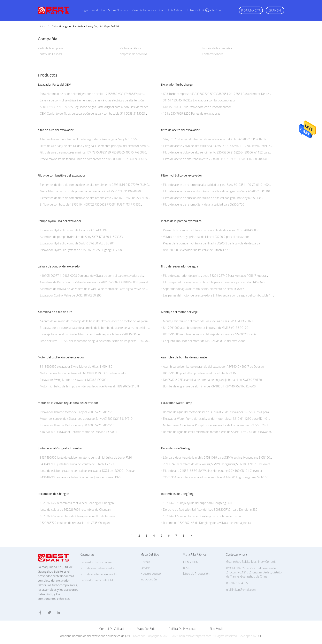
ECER (260, 636)
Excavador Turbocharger (177, 84)
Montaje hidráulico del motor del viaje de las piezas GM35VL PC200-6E (208, 321)
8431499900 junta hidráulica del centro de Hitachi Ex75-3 (77, 464)
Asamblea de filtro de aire (55, 312)
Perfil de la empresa (51, 48)
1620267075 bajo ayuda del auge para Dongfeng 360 (197, 503)
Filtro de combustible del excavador (62, 175)
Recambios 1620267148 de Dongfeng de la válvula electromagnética (207, 523)
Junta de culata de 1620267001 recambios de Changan (75, 510)
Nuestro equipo (151, 574)
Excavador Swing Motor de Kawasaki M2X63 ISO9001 (74, 380)
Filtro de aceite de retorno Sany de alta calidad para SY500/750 (204, 204)
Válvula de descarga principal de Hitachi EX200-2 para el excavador (206, 237)
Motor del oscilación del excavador (61, 357)
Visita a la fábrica (131, 48)
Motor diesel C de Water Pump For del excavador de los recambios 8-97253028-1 (216, 425)
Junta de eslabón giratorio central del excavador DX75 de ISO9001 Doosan (88, 471)
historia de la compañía (217, 48)
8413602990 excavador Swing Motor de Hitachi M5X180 (76, 367)
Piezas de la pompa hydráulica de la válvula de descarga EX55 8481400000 (211, 230)
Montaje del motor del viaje (179, 312)
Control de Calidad (50, 54)
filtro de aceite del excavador (180, 130)
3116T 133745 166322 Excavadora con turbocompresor (199, 100)
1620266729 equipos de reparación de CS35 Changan (75, 523)
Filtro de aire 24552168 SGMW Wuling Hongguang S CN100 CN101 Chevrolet (213, 471)
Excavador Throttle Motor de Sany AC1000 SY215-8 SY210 (77, 425)
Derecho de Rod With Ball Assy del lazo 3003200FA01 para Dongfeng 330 (210, 510)
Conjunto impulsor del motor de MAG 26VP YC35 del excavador (204, 341)
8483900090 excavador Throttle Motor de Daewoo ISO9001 (78, 432)
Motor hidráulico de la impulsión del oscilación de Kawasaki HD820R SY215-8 (89, 386)
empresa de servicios (134, 54)
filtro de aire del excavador (56, 130)
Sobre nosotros (118, 10)
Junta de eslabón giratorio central (60, 448)
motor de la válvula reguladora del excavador (68, 403)
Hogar (84, 10)
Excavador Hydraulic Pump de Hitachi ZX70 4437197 (74, 230)
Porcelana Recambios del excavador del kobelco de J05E (95, 636)
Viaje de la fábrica (144, 10)
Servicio (145, 568)
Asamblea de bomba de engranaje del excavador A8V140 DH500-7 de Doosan (213, 367)
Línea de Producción (196, 574)
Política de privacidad (183, 629)
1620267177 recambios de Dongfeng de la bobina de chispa (202, 516)
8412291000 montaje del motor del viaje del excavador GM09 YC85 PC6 (209, 334)
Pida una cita (251, 10)
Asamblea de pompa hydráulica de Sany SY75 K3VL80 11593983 (81, 237)
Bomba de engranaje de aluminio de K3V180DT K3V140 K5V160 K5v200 (209, 386)
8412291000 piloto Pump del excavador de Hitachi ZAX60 (200, 373)
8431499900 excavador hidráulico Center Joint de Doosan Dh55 (81, 477)
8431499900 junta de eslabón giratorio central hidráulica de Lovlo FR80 (86, 457)
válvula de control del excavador (59, 266)
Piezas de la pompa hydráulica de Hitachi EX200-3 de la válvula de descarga (212, 243)
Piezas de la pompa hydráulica (181, 221)
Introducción (149, 579)
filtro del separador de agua (180, 266)
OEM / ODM (191, 562)
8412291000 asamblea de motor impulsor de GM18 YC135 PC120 (206, 328)
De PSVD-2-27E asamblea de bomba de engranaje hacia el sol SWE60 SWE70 (212, 380)
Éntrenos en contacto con (204, 10)
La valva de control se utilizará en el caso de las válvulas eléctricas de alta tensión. (92, 100)
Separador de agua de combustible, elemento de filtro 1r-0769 (203, 289)
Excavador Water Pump (177, 403)
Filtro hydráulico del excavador (182, 175)
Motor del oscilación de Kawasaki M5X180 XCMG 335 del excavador (83, 373)
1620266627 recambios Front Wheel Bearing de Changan (77, 503)
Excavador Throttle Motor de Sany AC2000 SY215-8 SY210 (77, 412)
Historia (145, 562)
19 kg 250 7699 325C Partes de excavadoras (192, 113)
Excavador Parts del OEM (55, 84)
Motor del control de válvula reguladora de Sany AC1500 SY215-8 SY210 (86, 419)
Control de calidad (171, 10)
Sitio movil (216, 629)
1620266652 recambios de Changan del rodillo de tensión (77, 516)
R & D (187, 568)
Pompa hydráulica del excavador (60, 221)
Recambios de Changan (53, 494)
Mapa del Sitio (146, 629)
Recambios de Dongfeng (177, 494)
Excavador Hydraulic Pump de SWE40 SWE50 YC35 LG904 (77, 243)
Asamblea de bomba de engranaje (184, 357)
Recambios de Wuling (175, 448)
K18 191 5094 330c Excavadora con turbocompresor (197, 107)
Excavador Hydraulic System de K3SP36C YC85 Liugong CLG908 (81, 250)
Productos (98, 10)
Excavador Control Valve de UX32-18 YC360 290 (71, 295)
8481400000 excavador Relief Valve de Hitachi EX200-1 (198, 250)
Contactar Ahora (212, 54)
